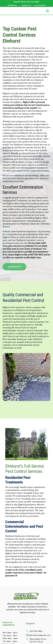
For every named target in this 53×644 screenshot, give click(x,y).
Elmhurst (7, 77)
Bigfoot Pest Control (36, 542)
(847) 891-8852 (36, 631)
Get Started (13, 267)
